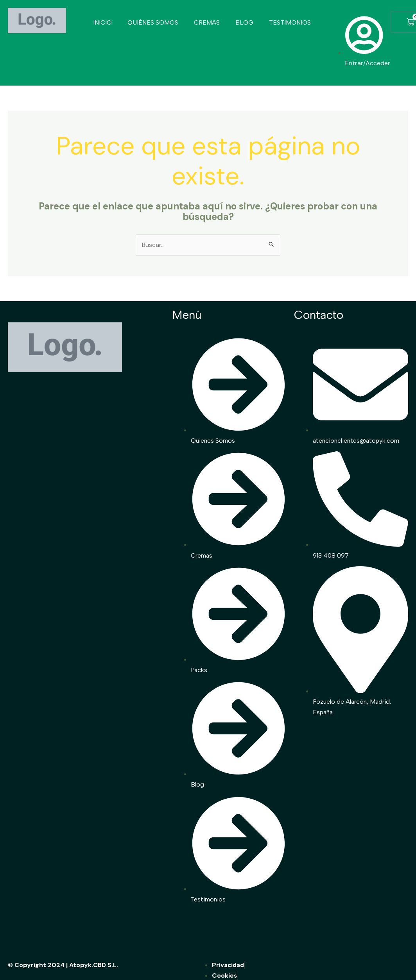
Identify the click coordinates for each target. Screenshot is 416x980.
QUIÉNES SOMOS (153, 22)
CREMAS (207, 22)
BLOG (244, 22)
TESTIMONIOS (290, 22)
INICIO (102, 22)
